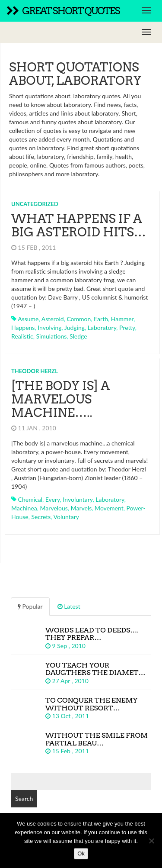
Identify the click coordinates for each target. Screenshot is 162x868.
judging (75, 328)
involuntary (78, 499)
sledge (78, 336)
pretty (127, 328)
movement (109, 508)
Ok (81, 853)
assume (28, 319)
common (79, 319)
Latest (69, 606)
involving (49, 328)
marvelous (54, 508)
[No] (151, 841)
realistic (22, 336)
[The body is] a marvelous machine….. (60, 399)
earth (101, 319)
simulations (51, 336)
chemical (30, 499)
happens (23, 328)
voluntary (66, 517)
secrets (41, 517)
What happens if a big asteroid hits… (79, 225)
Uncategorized (35, 204)
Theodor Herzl (35, 371)
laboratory (102, 328)
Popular (30, 606)
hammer (122, 319)
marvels (81, 508)
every (53, 499)
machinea (24, 508)
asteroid (53, 319)
